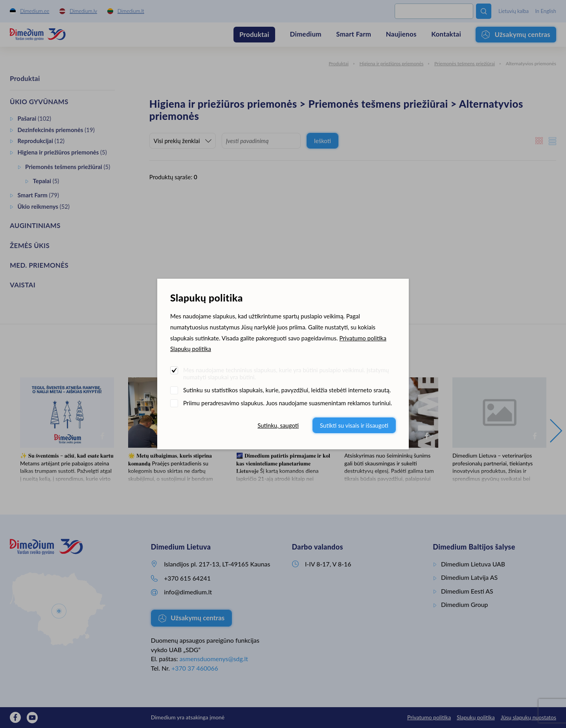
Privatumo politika (363, 338)
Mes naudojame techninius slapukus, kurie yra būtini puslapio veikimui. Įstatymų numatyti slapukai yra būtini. (286, 373)
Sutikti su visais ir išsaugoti (354, 425)
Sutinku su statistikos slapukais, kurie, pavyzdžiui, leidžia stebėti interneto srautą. (287, 390)
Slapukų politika (191, 349)
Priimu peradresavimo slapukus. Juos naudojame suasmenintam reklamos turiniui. (288, 403)
